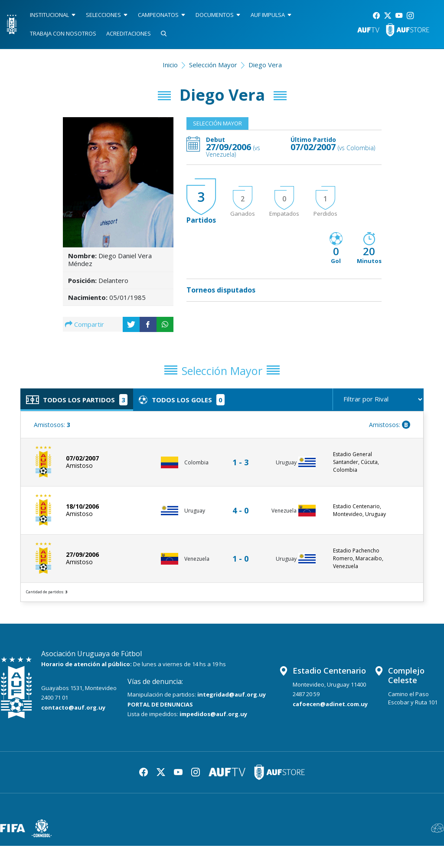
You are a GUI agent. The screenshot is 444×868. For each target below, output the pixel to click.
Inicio (170, 65)
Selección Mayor (213, 65)
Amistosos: (52, 429)
